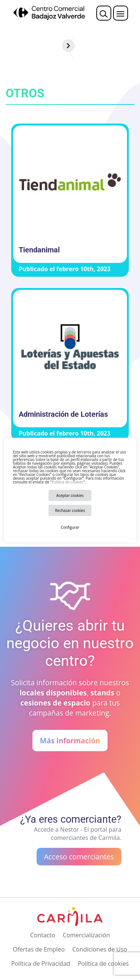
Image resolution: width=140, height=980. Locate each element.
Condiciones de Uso (99, 949)
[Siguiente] (134, 46)
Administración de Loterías (63, 414)
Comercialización (86, 935)
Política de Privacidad (41, 964)
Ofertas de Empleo (39, 949)
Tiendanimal (39, 250)
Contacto (43, 935)
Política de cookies (67, 482)
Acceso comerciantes (79, 857)
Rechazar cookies (70, 510)
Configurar (70, 527)
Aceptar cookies (70, 495)
